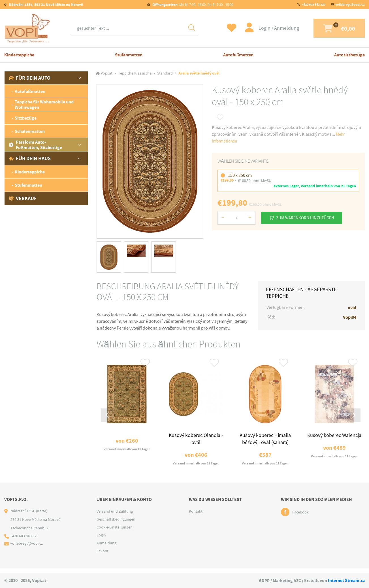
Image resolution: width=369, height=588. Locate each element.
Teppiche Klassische (135, 73)
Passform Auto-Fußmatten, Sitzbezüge (35, 145)
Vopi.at (107, 73)
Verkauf (23, 198)
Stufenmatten (129, 55)
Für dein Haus (30, 158)
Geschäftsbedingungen (116, 523)
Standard (165, 73)
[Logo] (27, 28)
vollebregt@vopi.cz (350, 5)
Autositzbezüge (349, 55)
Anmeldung (275, 28)
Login (253, 28)
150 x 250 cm (240, 175)
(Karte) (42, 515)
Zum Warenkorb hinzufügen (308, 218)
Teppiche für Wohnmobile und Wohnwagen (44, 105)
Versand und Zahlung (115, 515)
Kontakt (196, 515)
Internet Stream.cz (346, 580)
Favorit (103, 555)
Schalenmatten (30, 131)
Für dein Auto (30, 78)
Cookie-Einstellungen (115, 531)
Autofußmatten (238, 55)
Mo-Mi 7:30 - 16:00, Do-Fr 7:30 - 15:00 (192, 5)
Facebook (300, 516)
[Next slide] (353, 418)
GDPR (264, 580)
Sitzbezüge (26, 118)
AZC (297, 580)
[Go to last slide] (108, 418)
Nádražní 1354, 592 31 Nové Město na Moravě (45, 5)
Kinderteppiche (19, 55)
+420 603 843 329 (313, 5)
